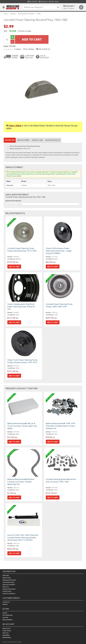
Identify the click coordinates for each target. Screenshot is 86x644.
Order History (7, 631)
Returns (5, 604)
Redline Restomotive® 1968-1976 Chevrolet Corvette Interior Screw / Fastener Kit (61, 426)
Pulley (39, 14)
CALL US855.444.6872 (45, 57)
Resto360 (6, 575)
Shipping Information (9, 580)
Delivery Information (9, 589)
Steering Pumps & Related (26, 14)
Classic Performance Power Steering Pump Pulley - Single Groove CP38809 (59, 251)
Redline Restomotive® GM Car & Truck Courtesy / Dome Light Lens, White (22, 426)
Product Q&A (37, 140)
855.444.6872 (33, 2)
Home (6, 14)
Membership (7, 637)
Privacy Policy (7, 591)
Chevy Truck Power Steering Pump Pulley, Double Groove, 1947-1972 (22, 361)
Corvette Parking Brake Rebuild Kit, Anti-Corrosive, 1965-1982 (61, 480)
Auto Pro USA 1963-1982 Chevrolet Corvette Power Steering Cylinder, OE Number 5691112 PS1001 (23, 537)
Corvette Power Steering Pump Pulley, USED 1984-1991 (59, 305)
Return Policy (7, 578)
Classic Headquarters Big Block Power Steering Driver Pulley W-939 (21, 307)
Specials (5, 617)
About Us (6, 587)
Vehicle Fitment (23, 140)
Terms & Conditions (9, 594)
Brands (5, 613)
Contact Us (43, 2)
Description (10, 140)
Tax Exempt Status (8, 582)
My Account (6, 628)
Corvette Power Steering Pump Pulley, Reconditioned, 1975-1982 (22, 249)
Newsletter (6, 635)
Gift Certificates (8, 615)
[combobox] (43, 204)
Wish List (6, 633)
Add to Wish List (43, 49)
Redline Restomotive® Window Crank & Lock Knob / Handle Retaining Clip (21, 482)
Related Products (53, 140)
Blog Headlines (8, 620)
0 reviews (17, 49)
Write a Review (29, 49)
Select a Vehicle (15, 125)
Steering (13, 14)
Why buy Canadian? (9, 585)
